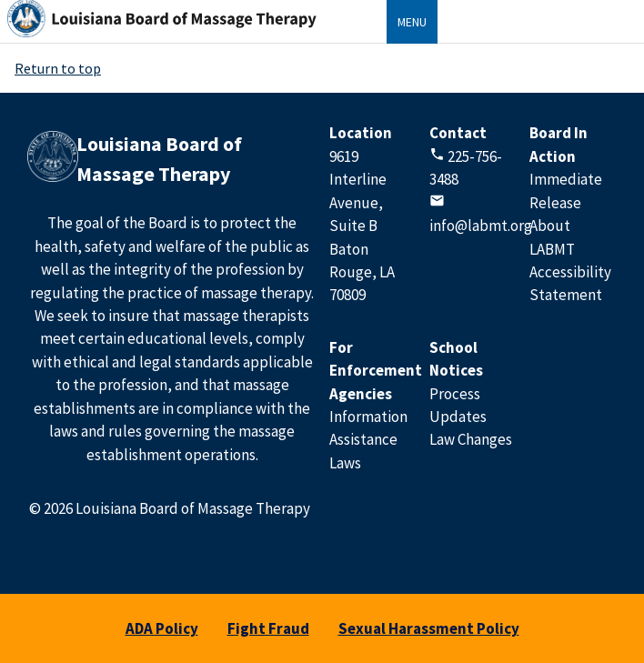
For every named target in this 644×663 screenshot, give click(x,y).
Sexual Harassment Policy (429, 628)
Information (368, 417)
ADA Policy (162, 628)
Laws (345, 463)
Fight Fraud (268, 628)
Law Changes (471, 439)
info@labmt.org (481, 226)
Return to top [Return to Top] (58, 68)
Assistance (363, 439)
